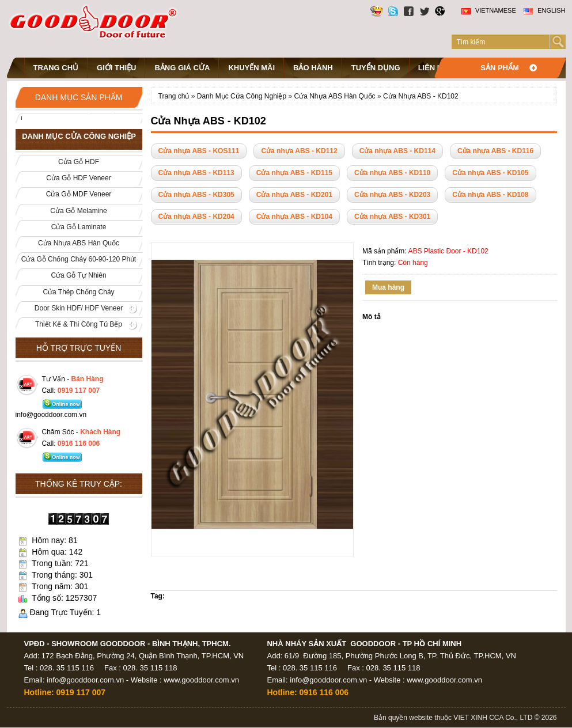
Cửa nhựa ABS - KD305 (196, 195)
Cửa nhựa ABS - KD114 (397, 151)
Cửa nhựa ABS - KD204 (196, 217)
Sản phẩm (500, 68)
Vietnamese (489, 10)
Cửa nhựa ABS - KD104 (294, 217)
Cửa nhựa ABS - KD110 (392, 173)
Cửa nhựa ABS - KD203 (392, 195)
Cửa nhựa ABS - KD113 (196, 173)
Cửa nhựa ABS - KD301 (392, 217)
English (544, 10)
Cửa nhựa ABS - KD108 (490, 195)
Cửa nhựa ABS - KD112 (299, 151)
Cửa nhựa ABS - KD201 (294, 195)
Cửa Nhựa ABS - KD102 (421, 96)
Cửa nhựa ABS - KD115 (294, 173)
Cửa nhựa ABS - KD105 (490, 173)
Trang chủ (56, 68)
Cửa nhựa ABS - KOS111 (199, 151)
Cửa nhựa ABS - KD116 (495, 151)
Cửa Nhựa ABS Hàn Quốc (335, 96)
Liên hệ (433, 68)
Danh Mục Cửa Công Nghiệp (243, 96)
